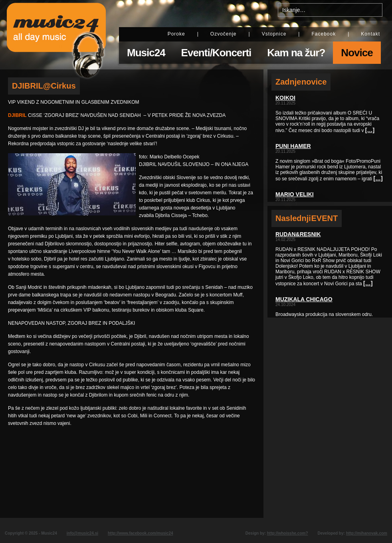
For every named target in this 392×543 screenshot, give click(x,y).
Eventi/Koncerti (216, 53)
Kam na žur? (296, 53)
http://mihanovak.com (367, 533)
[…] (370, 130)
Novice (357, 53)
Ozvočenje (224, 34)
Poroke (176, 34)
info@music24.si (82, 533)
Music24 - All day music (56, 35)
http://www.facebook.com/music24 (141, 533)
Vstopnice (274, 34)
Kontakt (370, 34)
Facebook (324, 34)
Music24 (146, 53)
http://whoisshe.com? (288, 533)
